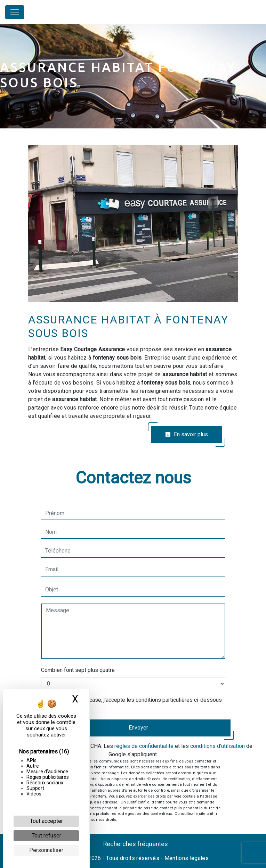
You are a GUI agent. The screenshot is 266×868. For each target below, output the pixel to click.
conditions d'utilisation (217, 746)
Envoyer (138, 728)
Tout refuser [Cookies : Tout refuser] (46, 836)
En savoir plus (187, 434)
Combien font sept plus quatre (78, 670)
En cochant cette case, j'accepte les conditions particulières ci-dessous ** (135, 704)
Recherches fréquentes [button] (136, 844)
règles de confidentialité (144, 746)
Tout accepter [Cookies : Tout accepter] (46, 821)
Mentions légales (186, 858)
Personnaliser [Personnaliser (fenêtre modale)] (46, 850)
